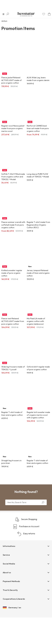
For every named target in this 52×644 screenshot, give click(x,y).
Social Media (9, 590)
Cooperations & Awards (14, 626)
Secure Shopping (26, 546)
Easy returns (26, 560)
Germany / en (12, 634)
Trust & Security (10, 617)
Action (4, 21)
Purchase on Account (26, 553)
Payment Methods (11, 608)
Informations (9, 573)
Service (6, 582)
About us (7, 599)
